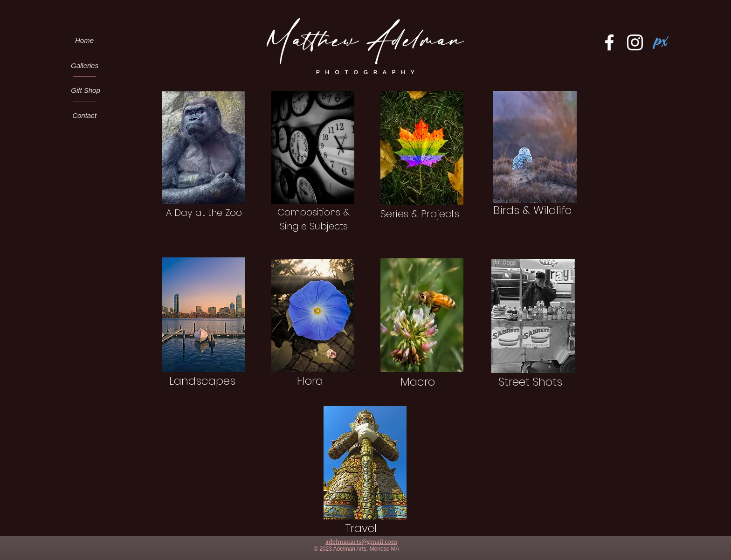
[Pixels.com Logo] (661, 42)
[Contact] (84, 115)
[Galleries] (85, 66)
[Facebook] (609, 42)
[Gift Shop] (86, 90)
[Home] (84, 40)
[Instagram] (635, 42)
